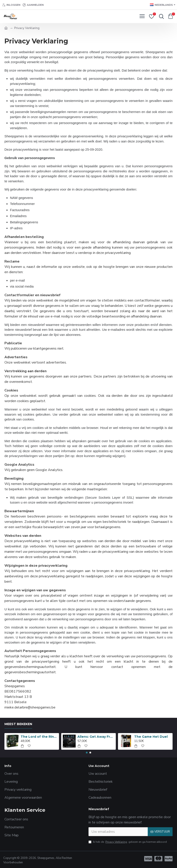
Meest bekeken (18, 724)
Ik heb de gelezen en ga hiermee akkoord (128, 842)
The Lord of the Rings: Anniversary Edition (39, 737)
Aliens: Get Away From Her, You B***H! (96, 737)
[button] (87, 753)
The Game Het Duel (151, 737)
